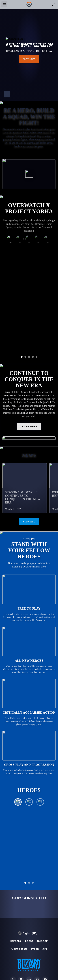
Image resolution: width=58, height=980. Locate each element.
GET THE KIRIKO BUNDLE (29, 302)
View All (29, 476)
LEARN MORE (29, 381)
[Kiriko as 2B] (11, 240)
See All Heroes (29, 800)
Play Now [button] (29, 59)
